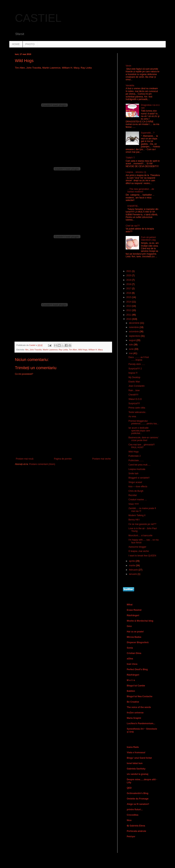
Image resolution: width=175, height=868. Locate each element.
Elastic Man (134, 382)
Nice (129, 820)
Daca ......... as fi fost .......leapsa (139, 359)
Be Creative (133, 702)
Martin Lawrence (50, 350)
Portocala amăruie (136, 831)
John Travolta (36, 350)
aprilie (132, 561)
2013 (129, 306)
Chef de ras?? (133, 226)
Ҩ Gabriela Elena (136, 826)
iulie (131, 345)
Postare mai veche (102, 459)
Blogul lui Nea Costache (140, 696)
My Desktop (134, 377)
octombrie (134, 332)
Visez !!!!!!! (134, 504)
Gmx (129, 626)
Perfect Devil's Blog (137, 669)
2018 (129, 284)
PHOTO (30, 44)
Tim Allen (73, 350)
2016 (129, 293)
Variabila (130, 85)
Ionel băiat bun (135, 763)
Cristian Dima (134, 653)
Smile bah (133, 473)
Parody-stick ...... (137, 364)
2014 (129, 302)
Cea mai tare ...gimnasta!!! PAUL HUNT (142, 446)
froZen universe (135, 713)
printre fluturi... (135, 810)
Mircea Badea (134, 637)
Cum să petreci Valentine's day (148, 239)
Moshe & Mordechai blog (140, 621)
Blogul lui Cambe (136, 686)
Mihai (130, 605)
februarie (134, 570)
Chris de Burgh (136, 491)
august (133, 340)
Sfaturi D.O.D (135, 399)
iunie (132, 349)
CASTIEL (38, 18)
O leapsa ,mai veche (139, 551)
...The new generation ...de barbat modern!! (141, 190)
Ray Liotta (63, 350)
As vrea (132, 416)
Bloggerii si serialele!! (139, 478)
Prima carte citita (137, 408)
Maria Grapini (134, 718)
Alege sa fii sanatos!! (138, 804)
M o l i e (131, 680)
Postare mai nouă (25, 459)
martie (132, 566)
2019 (129, 280)
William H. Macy (96, 350)
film (27, 350)
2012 (129, 310)
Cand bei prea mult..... (139, 465)
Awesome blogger (137, 547)
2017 (129, 289)
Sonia (130, 648)
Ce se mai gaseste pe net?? (142, 524)
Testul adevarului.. (137, 412)
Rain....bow (134, 390)
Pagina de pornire (63, 459)
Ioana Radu (133, 747)
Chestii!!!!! (133, 395)
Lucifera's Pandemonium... (141, 723)
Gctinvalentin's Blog (138, 793)
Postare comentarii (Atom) (42, 464)
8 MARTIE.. (133, 206)
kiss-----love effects (138, 487)
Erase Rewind (134, 610)
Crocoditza (133, 815)
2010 (129, 319)
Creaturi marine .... (138, 500)
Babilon (131, 691)
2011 (129, 315)
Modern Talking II (137, 515)
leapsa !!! (133, 373)
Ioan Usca (132, 664)
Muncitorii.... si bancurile (140, 536)
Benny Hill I (134, 520)
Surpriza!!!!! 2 (135, 369)
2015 (129, 297)
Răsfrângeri (133, 615)
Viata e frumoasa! (136, 753)
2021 (129, 271)
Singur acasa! (135, 482)
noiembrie (134, 327)
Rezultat (133, 495)
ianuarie (133, 574)
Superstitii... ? (148, 133)
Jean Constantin (137, 386)
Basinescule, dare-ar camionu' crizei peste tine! (143, 439)
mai (131, 353)
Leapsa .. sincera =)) (136, 172)
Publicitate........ (136, 460)
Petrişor (131, 837)
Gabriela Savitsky (136, 769)
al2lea (130, 659)
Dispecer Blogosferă (138, 642)
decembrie (135, 323)
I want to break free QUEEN (142, 556)
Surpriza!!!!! (134, 403)
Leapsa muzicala (137, 469)
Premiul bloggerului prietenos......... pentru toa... (144, 422)
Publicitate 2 (135, 456)
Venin (128, 66)
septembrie (135, 336)
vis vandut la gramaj (137, 774)
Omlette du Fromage (138, 799)
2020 (129, 275)
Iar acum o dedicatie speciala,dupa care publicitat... (139, 431)
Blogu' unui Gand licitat (139, 758)
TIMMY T (130, 158)
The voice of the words (139, 707)
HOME (16, 44)
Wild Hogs (83, 350)
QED (129, 788)
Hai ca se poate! (135, 632)
